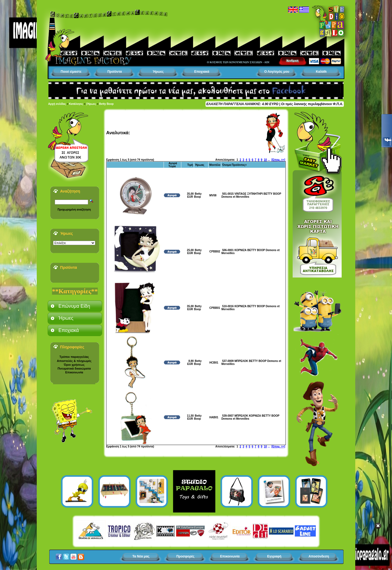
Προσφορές (186, 556)
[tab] (75, 306)
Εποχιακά (202, 72)
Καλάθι (321, 72)
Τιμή (190, 165)
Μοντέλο (215, 165)
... (269, 160)
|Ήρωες (91, 104)
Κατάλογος (76, 104)
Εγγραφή (274, 556)
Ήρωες (158, 72)
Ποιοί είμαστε (71, 72)
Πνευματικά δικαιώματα (74, 368)
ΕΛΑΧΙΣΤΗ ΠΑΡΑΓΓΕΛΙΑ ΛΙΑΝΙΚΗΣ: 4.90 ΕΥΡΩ (242, 104)
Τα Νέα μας (141, 556)
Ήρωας (199, 165)
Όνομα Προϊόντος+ (234, 165)
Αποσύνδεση (319, 556)
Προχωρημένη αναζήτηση (74, 210)
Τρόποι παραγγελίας (74, 357)
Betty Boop (106, 104)
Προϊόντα (114, 72)
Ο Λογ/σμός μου (277, 72)
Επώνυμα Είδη (74, 306)
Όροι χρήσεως (74, 365)
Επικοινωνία (74, 372)
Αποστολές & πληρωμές (74, 361)
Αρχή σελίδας (57, 104)
